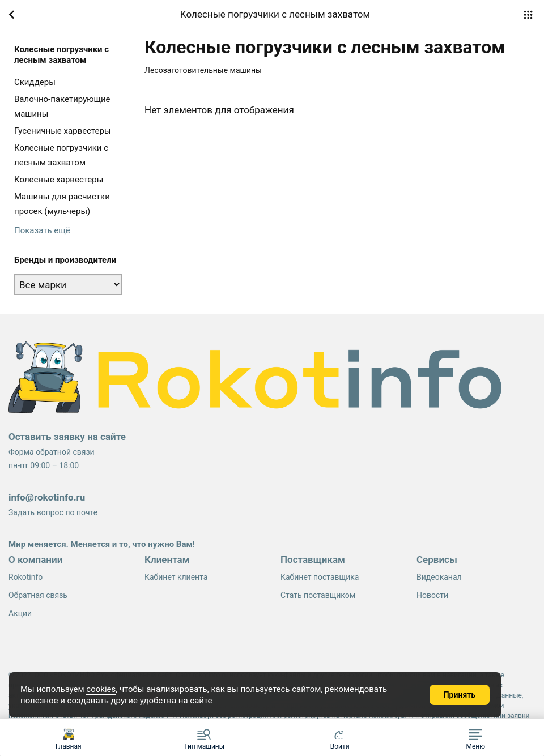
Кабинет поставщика (320, 577)
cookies (101, 689)
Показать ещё (42, 230)
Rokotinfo (25, 577)
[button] (476, 738)
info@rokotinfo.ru (47, 497)
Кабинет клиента (176, 577)
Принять (460, 695)
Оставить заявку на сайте (67, 437)
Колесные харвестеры (59, 180)
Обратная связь (38, 595)
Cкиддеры (35, 82)
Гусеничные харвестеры (63, 131)
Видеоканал (439, 577)
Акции (20, 613)
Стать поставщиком (318, 595)
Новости (432, 595)
